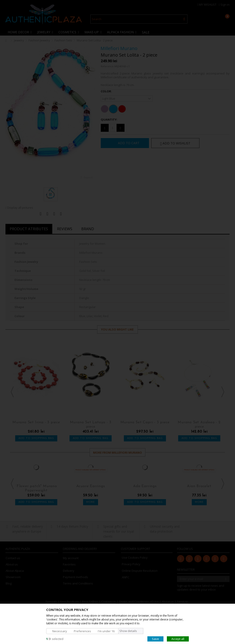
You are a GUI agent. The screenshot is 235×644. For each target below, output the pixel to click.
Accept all (178, 639)
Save (155, 639)
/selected (55, 639)
